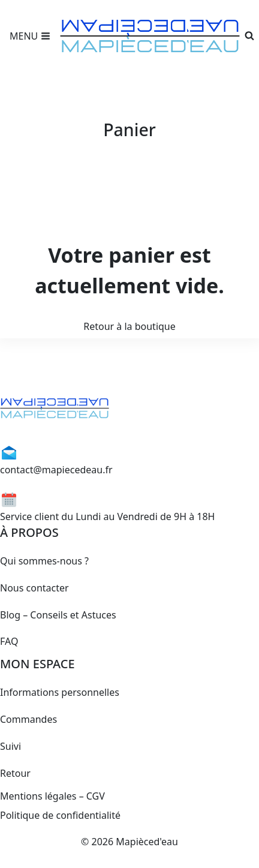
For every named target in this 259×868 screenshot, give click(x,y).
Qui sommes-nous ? (44, 561)
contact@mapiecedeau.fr (56, 470)
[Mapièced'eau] (150, 36)
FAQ (9, 641)
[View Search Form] (249, 36)
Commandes (28, 719)
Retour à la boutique (129, 326)
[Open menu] (30, 36)
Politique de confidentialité (60, 815)
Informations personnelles (60, 692)
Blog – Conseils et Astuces (58, 615)
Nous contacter (34, 588)
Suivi (10, 746)
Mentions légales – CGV (52, 796)
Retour (15, 773)
